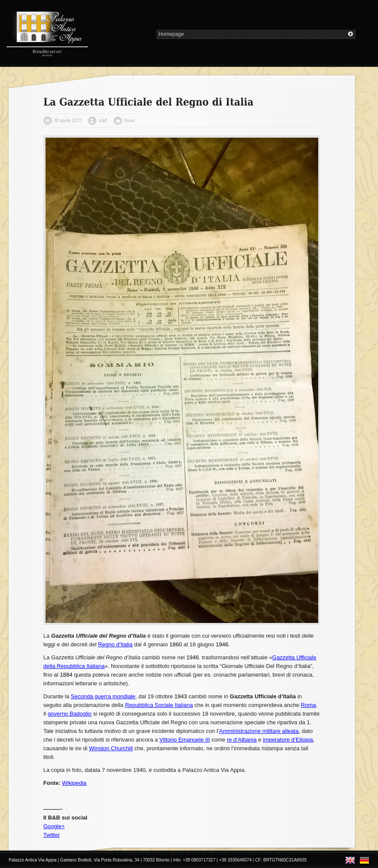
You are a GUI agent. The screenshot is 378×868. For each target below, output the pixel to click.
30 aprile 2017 (68, 121)
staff (103, 121)
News (130, 121)
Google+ (54, 826)
